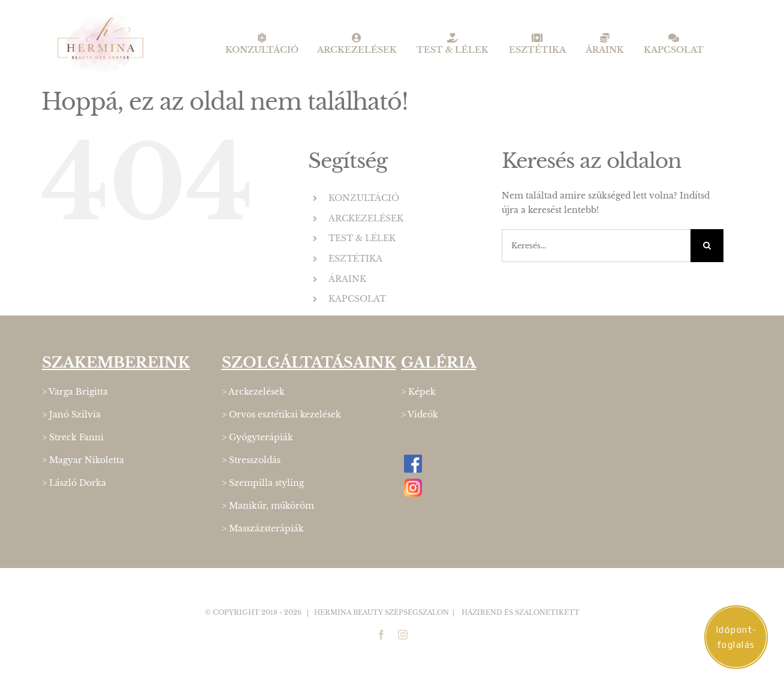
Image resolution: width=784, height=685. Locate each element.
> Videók (420, 414)
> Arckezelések (253, 392)
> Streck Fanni (73, 437)
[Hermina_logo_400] (100, 16)
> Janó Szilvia (71, 414)
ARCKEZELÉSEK (366, 218)
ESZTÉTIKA (355, 259)
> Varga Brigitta (75, 392)
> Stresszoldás (251, 460)
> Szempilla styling (263, 483)
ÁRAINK (347, 279)
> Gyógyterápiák (257, 437)
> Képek (418, 392)
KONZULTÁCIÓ (364, 198)
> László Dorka (74, 483)
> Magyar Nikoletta (83, 460)
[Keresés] (707, 246)
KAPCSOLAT (357, 299)
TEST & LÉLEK (362, 238)
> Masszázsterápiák (263, 528)
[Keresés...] (596, 246)
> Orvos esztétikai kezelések (281, 414)
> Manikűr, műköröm (268, 506)
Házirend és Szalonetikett (521, 612)
